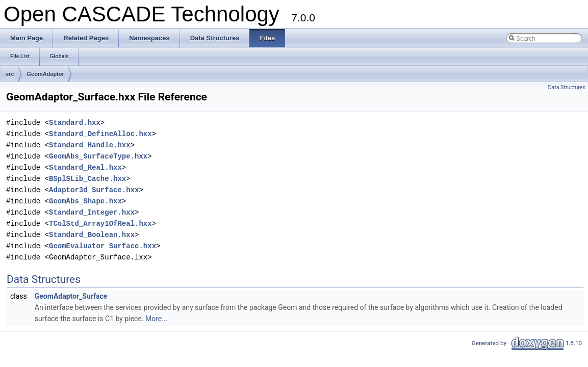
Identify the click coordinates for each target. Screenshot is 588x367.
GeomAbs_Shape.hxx (85, 201)
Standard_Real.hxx (85, 167)
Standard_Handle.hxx (90, 145)
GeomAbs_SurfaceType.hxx (98, 156)
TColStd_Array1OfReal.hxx (100, 224)
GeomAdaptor (46, 74)
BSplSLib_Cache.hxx (87, 179)
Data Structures (567, 87)
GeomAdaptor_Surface (71, 296)
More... (156, 319)
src (10, 74)
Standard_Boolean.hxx (92, 235)
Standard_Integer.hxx (92, 212)
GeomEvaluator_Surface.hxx (103, 246)
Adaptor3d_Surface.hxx (94, 190)
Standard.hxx (75, 123)
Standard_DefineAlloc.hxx (100, 134)
